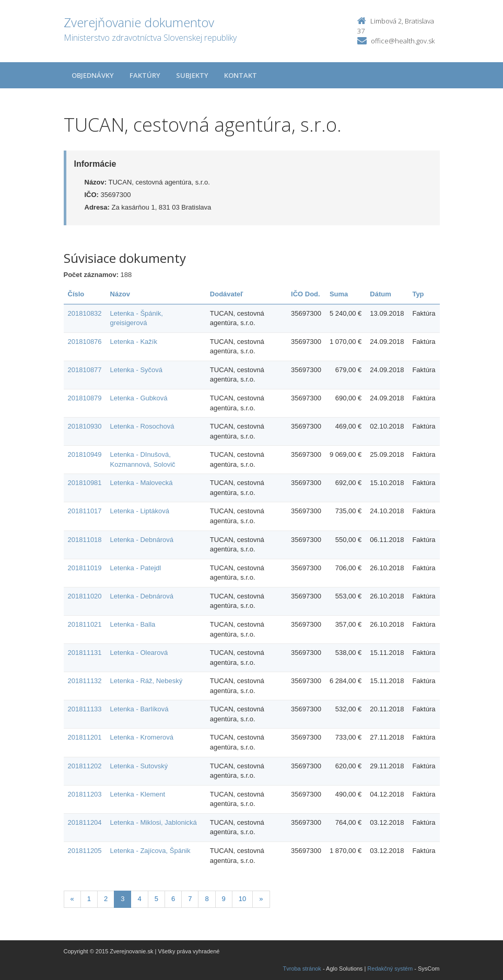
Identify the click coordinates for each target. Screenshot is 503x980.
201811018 (85, 540)
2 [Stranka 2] (106, 899)
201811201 (85, 737)
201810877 (85, 370)
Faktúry (145, 75)
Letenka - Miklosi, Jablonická (154, 822)
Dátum (380, 294)
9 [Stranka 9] (224, 899)
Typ (418, 294)
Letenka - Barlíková (139, 709)
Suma (339, 294)
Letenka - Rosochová (142, 426)
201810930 (85, 426)
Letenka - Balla (133, 624)
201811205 (85, 851)
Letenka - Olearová (139, 653)
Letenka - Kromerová (142, 737)
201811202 (85, 766)
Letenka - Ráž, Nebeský (147, 681)
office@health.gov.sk (403, 41)
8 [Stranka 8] (207, 899)
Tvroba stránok (302, 969)
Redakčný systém (390, 969)
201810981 (85, 483)
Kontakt (241, 75)
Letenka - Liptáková (140, 511)
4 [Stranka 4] (139, 899)
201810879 (85, 398)
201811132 (85, 681)
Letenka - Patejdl (136, 568)
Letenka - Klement (138, 794)
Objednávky (93, 75)
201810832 (85, 313)
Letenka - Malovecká (142, 483)
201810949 (85, 454)
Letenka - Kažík (134, 342)
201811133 (85, 709)
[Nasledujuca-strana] (261, 899)
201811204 (85, 822)
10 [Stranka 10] (242, 899)
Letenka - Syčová (136, 370)
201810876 (85, 342)
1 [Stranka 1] (89, 899)
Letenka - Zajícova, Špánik (150, 851)
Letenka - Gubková (139, 398)
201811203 (85, 794)
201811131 (85, 653)
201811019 (85, 568)
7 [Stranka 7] (190, 899)
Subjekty (192, 75)
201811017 (85, 511)
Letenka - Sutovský (139, 766)
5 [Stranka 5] (156, 899)
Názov (120, 294)
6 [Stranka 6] (173, 899)
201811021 (85, 624)
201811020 (85, 596)
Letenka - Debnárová (142, 540)
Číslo (76, 294)
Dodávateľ (227, 294)
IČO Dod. (306, 294)
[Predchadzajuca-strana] (72, 899)
